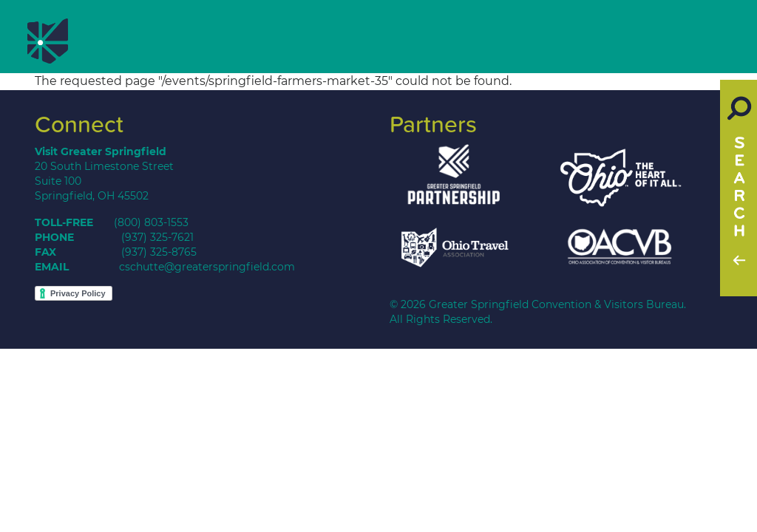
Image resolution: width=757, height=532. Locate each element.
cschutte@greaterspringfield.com (207, 267)
